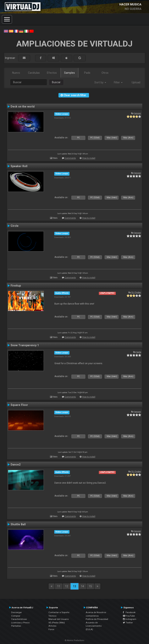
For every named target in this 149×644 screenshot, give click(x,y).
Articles (52, 626)
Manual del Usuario (59, 619)
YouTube (129, 616)
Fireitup (16, 286)
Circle (15, 226)
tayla (139, 352)
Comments (70, 158)
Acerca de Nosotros (96, 612)
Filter (118, 82)
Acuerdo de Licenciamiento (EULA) (94, 626)
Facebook (129, 612)
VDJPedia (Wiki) (57, 623)
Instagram (130, 619)
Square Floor (19, 405)
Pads (87, 73)
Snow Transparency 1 (25, 345)
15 (90, 586)
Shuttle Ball (18, 524)
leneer (138, 113)
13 (74, 586)
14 (82, 586)
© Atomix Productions (75, 640)
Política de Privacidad (97, 619)
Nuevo (16, 73)
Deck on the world (23, 107)
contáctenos (92, 616)
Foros (51, 629)
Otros (105, 73)
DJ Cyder (136, 292)
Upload (136, 82)
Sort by (100, 82)
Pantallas (16, 626)
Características (19, 619)
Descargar (17, 612)
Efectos (52, 73)
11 (59, 586)
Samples (69, 73)
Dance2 (16, 465)
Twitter (128, 623)
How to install (89, 158)
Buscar (56, 82)
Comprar (16, 616)
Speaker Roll (19, 166)
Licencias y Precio (20, 623)
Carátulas (34, 73)
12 (67, 586)
